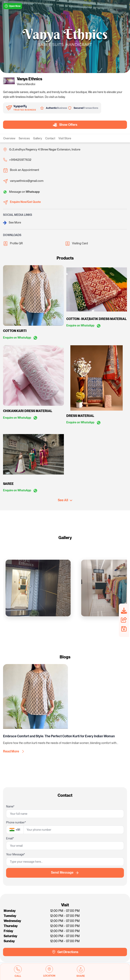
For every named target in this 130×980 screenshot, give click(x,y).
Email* (10, 838)
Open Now (13, 6)
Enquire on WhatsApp (20, 338)
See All (65, 500)
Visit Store (65, 138)
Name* (10, 806)
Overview (9, 138)
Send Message (65, 873)
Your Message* (16, 854)
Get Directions (65, 952)
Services (24, 138)
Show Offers (65, 125)
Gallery (38, 138)
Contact (50, 138)
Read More (13, 751)
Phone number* (16, 822)
